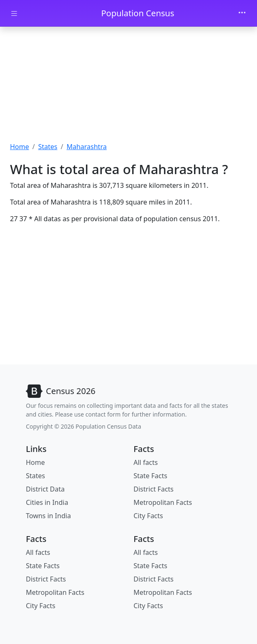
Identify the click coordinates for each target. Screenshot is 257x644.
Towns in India (48, 516)
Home (20, 147)
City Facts (148, 516)
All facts (146, 462)
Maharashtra (86, 147)
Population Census (137, 13)
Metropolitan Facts (163, 502)
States (48, 147)
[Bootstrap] (61, 391)
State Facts (150, 476)
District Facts (154, 489)
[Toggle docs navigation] (14, 14)
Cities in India (47, 502)
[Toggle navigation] (242, 13)
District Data (45, 489)
